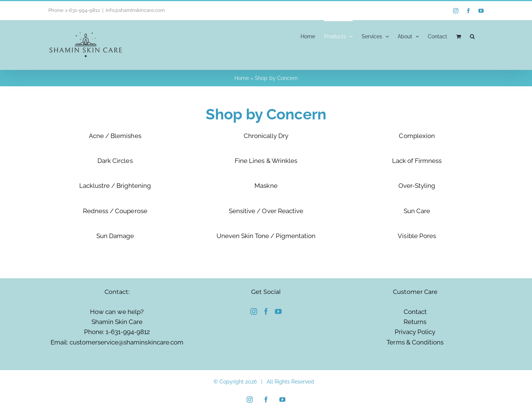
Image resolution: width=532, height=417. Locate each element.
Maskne (266, 186)
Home (242, 78)
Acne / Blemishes (115, 136)
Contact (415, 312)
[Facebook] (266, 311)
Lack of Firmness (417, 161)
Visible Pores (417, 236)
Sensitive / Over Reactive (266, 211)
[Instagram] (254, 311)
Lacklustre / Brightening (115, 186)
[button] (472, 36)
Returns (415, 322)
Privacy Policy (415, 332)
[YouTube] (278, 311)
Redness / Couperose (115, 211)
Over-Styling (417, 186)
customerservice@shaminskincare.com (126, 342)
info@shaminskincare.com (135, 10)
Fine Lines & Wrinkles (266, 161)
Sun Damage (115, 236)
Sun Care (417, 211)
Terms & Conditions (415, 342)
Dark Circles (115, 161)
